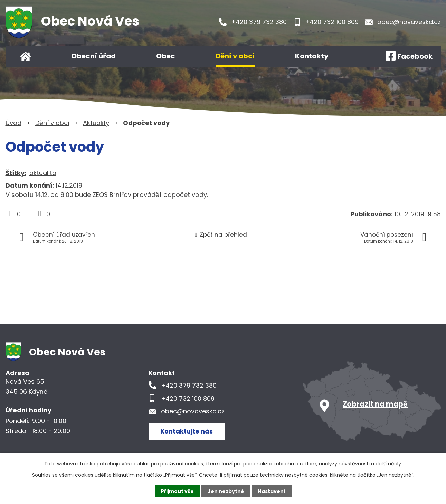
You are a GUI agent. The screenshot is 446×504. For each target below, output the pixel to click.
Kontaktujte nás (187, 431)
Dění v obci (235, 56)
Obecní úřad (93, 56)
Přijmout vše (177, 491)
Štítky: (16, 173)
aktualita (43, 173)
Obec (166, 56)
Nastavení (272, 491)
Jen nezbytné (226, 491)
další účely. (389, 464)
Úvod (26, 56)
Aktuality (96, 123)
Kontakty (312, 56)
